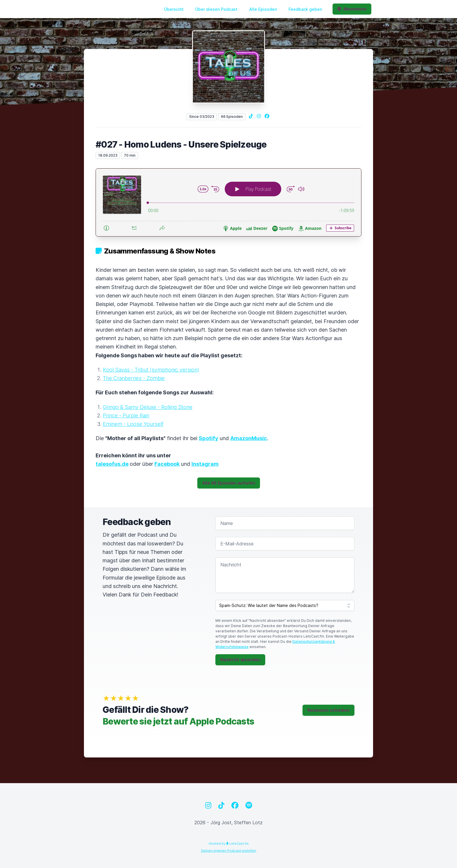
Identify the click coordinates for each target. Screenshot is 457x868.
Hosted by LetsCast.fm (229, 843)
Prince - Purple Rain (126, 415)
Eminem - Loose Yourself (133, 424)
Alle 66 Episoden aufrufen (229, 483)
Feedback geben (305, 9)
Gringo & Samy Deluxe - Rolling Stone (148, 407)
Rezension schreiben (328, 710)
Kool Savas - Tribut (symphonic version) (151, 370)
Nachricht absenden (240, 660)
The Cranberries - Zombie (134, 378)
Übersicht (174, 9)
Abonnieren (352, 9)
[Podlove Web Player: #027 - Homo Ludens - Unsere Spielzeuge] (228, 202)
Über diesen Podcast (216, 9)
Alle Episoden (263, 9)
